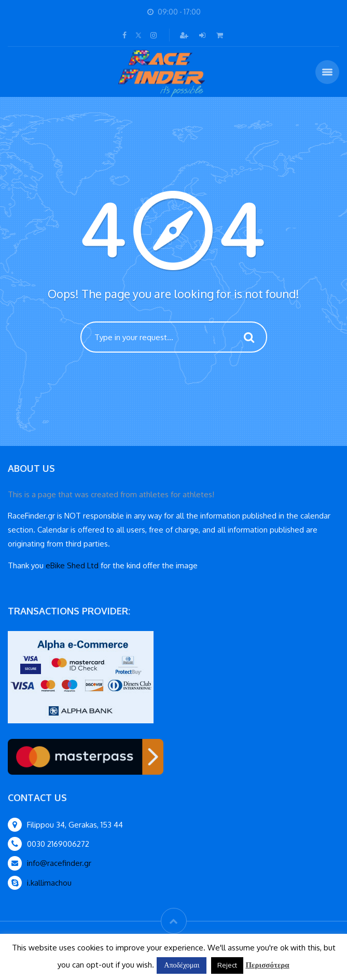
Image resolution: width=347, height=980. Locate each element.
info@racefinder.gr (59, 863)
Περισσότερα (267, 965)
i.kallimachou (49, 883)
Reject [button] (227, 965)
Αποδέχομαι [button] (182, 965)
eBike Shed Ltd (72, 565)
